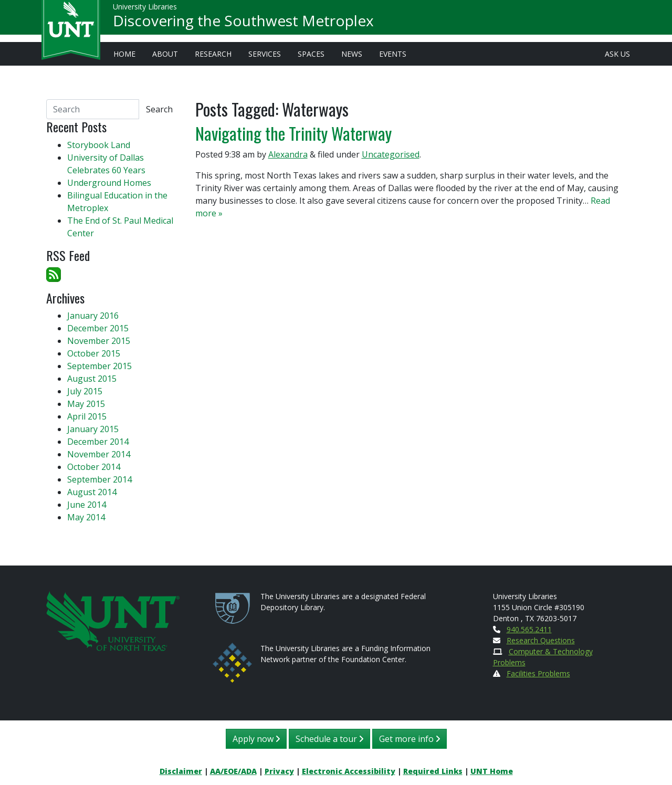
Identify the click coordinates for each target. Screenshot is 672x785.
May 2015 (86, 404)
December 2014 (98, 442)
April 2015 (87, 416)
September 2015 (99, 366)
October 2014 (94, 467)
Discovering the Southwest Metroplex (243, 24)
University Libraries (145, 10)
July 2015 (85, 391)
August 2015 (92, 379)
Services (265, 54)
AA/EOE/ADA (233, 771)
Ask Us (617, 54)
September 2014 (99, 479)
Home (124, 54)
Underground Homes (109, 183)
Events (393, 54)
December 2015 (98, 328)
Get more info (409, 739)
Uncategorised (391, 154)
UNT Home (492, 771)
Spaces (311, 54)
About (165, 54)
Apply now (256, 739)
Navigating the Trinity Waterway (293, 133)
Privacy (279, 771)
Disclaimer (181, 771)
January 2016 (93, 316)
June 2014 (87, 505)
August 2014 (92, 492)
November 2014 (99, 454)
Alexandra (288, 154)
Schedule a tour (329, 739)
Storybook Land (99, 145)
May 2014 (86, 517)
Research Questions (541, 640)
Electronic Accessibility (349, 771)
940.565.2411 (529, 629)
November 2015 (99, 341)
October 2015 (94, 353)
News (352, 54)
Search (159, 109)
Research (213, 54)
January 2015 (93, 429)
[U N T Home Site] (113, 620)
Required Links (433, 771)
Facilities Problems (538, 673)
